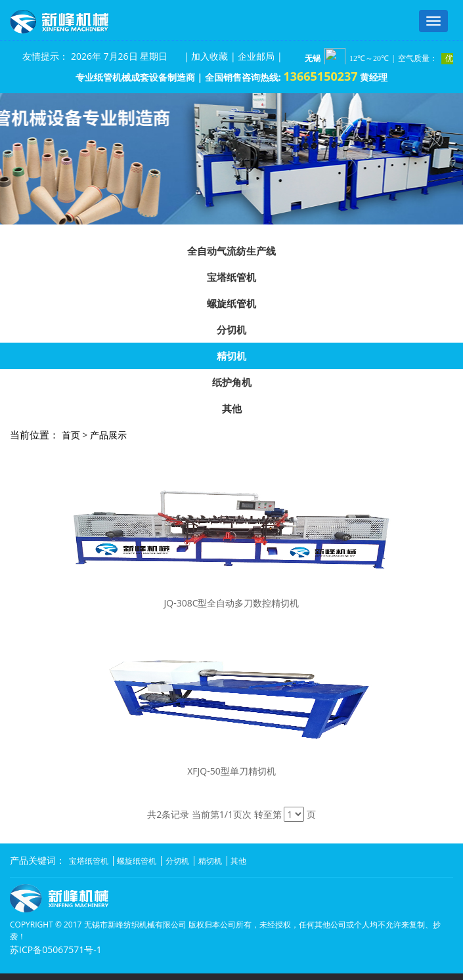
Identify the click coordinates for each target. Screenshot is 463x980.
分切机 (231, 330)
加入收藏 (209, 56)
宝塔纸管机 (231, 277)
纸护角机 (232, 382)
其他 (232, 408)
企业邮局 (256, 56)
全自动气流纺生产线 (231, 251)
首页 (71, 435)
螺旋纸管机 (231, 303)
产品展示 (108, 435)
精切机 (231, 356)
